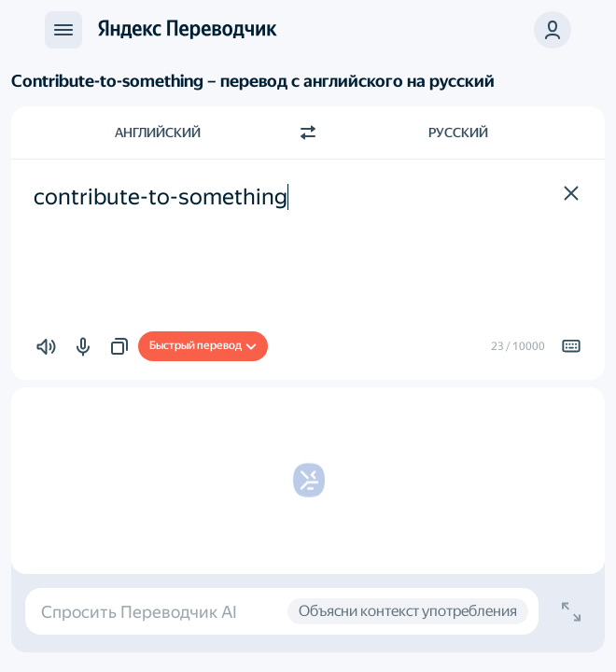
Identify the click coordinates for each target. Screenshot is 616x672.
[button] (553, 30)
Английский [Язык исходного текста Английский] (158, 133)
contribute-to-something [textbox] (161, 197)
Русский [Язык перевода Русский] (458, 133)
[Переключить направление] (308, 133)
